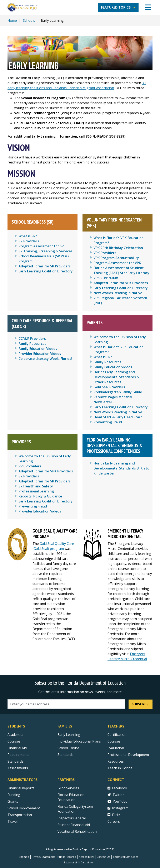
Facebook (117, 788)
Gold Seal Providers (109, 387)
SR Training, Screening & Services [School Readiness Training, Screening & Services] (46, 251)
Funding (14, 795)
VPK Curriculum (106, 278)
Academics (16, 735)
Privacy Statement (43, 857)
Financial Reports (21, 788)
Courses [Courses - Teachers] (114, 741)
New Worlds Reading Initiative (118, 293)
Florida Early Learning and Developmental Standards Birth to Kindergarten (121, 468)
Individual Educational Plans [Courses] (79, 741)
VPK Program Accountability (116, 258)
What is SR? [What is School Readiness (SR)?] (28, 236)
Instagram (118, 808)
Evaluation (116, 748)
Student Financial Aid (74, 825)
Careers (114, 821)
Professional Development (128, 755)
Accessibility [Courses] (86, 857)
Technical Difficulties (126, 857)
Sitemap (24, 857)
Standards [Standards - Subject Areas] (15, 761)
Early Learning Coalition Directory (46, 271)
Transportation (20, 815)
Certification (117, 735)
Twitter (116, 795)
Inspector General (72, 818)
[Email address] (66, 704)
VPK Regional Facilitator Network (120, 298)
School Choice (68, 748)
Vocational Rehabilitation (77, 831)
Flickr (114, 815)
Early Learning (69, 735)
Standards (65, 755)
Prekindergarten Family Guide (118, 392)
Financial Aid (17, 748)
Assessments (18, 768)
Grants (13, 801)
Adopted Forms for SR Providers (45, 266)
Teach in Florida (120, 768)
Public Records (67, 857)
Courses (14, 741)
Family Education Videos (38, 349)
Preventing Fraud (108, 422)
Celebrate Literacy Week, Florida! (45, 359)
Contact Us (103, 857)
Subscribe (140, 704)
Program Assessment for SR (41, 246)
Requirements (18, 755)
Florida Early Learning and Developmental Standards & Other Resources (116, 377)
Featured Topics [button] (116, 7)
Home (12, 20)
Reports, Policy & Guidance (40, 496)
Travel (12, 821)
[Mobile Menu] (148, 7)
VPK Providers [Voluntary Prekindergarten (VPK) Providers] (105, 253)
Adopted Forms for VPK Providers (121, 283)
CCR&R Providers (32, 339)
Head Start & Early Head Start (118, 417)
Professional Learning (36, 491)
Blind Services (68, 788)
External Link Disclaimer (79, 862)
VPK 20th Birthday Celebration (118, 248)
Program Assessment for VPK (117, 263)
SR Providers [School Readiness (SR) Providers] (29, 241)
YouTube (117, 801)
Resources (116, 761)
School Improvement (24, 808)
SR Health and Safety (36, 486)
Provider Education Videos (40, 354)
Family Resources (32, 344)
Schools (29, 20)
